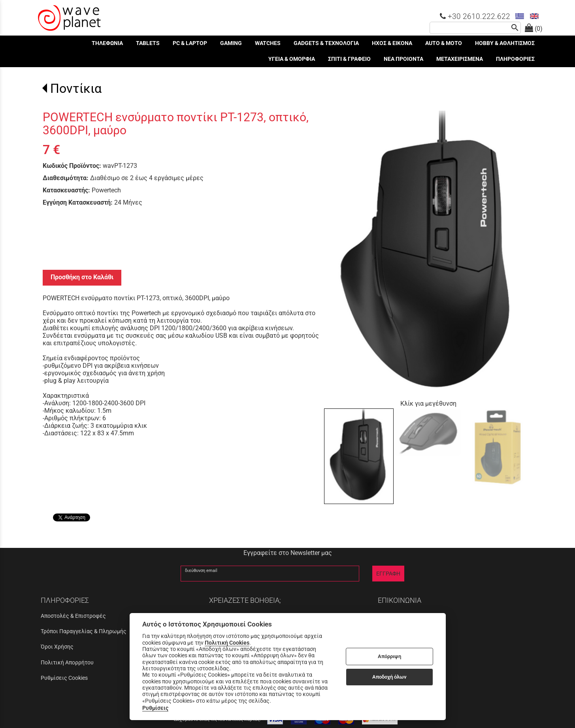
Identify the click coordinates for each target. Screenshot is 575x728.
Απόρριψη (389, 656)
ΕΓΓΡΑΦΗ (388, 574)
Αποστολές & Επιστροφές (73, 616)
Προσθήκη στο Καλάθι (82, 277)
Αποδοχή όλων (389, 677)
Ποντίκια (76, 88)
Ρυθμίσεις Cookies (64, 678)
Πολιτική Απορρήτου (67, 662)
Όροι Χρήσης (57, 647)
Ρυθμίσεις (155, 708)
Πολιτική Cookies (227, 643)
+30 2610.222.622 (475, 16)
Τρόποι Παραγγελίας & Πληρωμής (84, 631)
